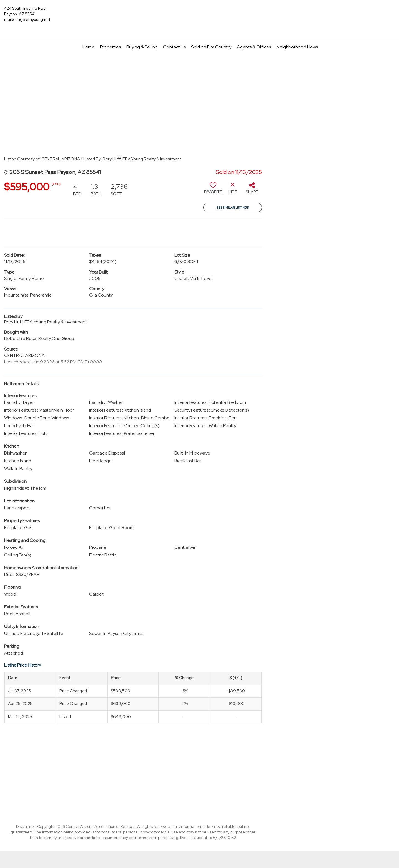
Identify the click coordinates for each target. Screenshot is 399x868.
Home (88, 47)
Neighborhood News (297, 47)
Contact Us (174, 47)
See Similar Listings (233, 208)
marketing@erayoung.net (27, 19)
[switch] (213, 190)
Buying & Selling (142, 47)
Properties (110, 47)
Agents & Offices (254, 47)
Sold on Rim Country (211, 47)
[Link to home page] (199, 12)
